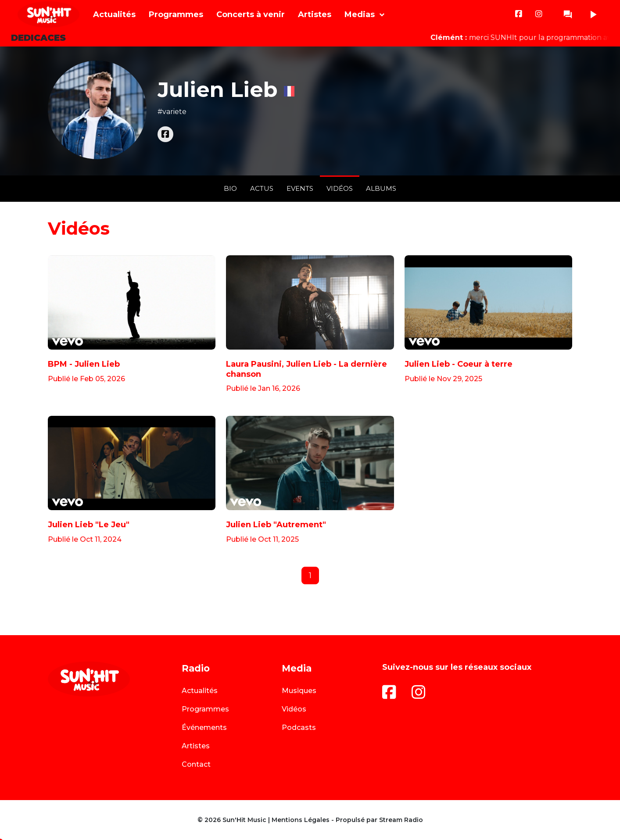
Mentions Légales (301, 820)
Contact (196, 764)
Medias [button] (360, 14)
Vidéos (340, 188)
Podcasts (299, 727)
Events (300, 188)
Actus (262, 188)
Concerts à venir (251, 14)
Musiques (299, 691)
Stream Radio (401, 820)
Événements (204, 727)
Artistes (315, 14)
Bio (230, 188)
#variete (172, 112)
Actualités (114, 14)
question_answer (568, 14)
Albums (381, 188)
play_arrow (593, 14)
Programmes (176, 14)
